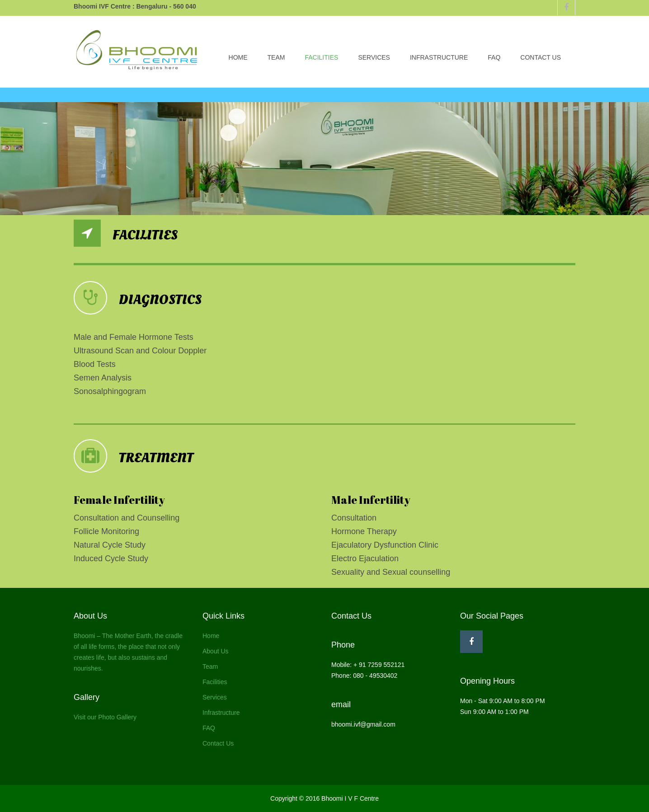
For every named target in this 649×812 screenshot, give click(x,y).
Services (374, 57)
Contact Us (541, 57)
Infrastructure (439, 57)
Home (238, 57)
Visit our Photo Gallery (105, 717)
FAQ (494, 57)
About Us (216, 651)
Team (276, 57)
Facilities (321, 57)
